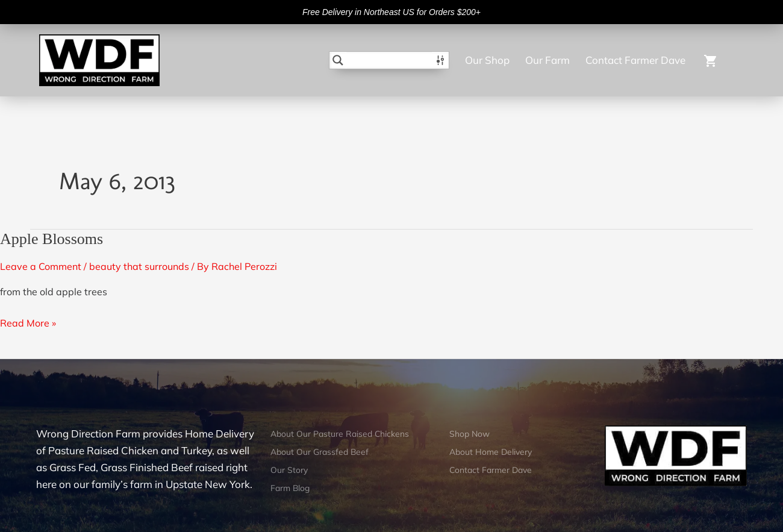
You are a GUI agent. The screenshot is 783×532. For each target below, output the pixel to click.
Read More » (28, 322)
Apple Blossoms (51, 239)
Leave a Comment (41, 266)
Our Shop (487, 60)
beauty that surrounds (139, 266)
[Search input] (390, 60)
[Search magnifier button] (338, 60)
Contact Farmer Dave (635, 60)
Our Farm (547, 60)
